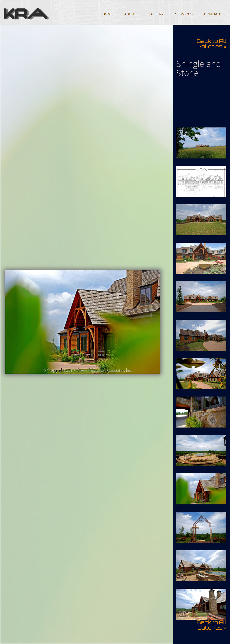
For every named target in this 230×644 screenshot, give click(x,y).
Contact (212, 14)
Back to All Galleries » (211, 44)
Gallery (155, 14)
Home (108, 14)
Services (184, 14)
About (130, 14)
